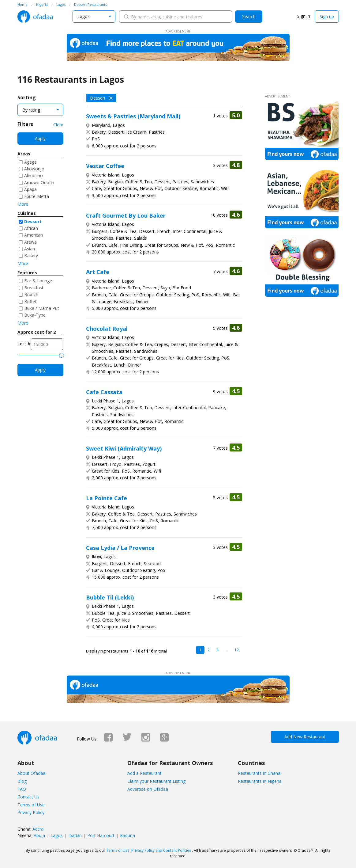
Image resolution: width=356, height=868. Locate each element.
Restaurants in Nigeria (260, 781)
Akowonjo (34, 169)
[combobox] (94, 17)
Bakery (31, 255)
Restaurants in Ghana (259, 773)
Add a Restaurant (144, 773)
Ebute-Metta (37, 196)
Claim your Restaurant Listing (156, 781)
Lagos (57, 835)
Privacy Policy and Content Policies (161, 850)
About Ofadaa (31, 773)
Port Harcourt (101, 835)
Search (249, 16)
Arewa (30, 242)
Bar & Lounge (38, 281)
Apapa (30, 189)
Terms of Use (31, 805)
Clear (58, 125)
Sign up (327, 16)
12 (237, 650)
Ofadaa (35, 17)
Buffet (30, 301)
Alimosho (34, 175)
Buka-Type (35, 315)
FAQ (22, 789)
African (31, 228)
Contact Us (28, 797)
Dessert (33, 221)
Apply (40, 138)
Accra (38, 829)
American (34, 235)
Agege (30, 162)
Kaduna (127, 835)
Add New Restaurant (305, 737)
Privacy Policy (31, 812)
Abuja (39, 835)
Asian (30, 249)
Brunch (31, 294)
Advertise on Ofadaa (148, 789)
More (23, 204)
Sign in (304, 16)
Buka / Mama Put (42, 308)
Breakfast (34, 288)
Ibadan (75, 835)
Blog (22, 781)
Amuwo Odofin (39, 183)
